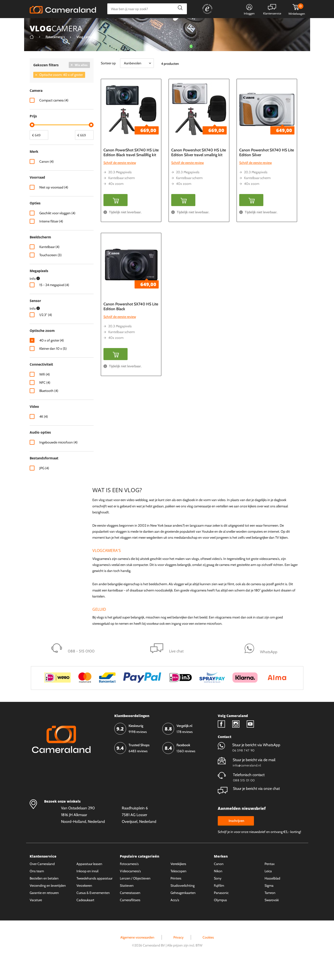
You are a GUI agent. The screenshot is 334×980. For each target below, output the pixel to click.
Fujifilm (219, 904)
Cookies (208, 955)
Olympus (220, 918)
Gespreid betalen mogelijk (186, 25)
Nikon (218, 889)
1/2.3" (46, 333)
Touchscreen (50, 273)
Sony (218, 896)
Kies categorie (45, 25)
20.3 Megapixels (120, 190)
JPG (44, 486)
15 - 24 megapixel (54, 303)
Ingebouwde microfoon (58, 460)
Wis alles (81, 83)
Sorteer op (108, 81)
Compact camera (54, 118)
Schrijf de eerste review (120, 181)
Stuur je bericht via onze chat (249, 807)
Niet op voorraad (54, 205)
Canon (46, 180)
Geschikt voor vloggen (57, 231)
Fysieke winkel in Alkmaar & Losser (266, 25)
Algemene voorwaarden (137, 955)
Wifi (44, 392)
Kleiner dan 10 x (53, 367)
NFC (45, 401)
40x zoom (116, 202)
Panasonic (221, 911)
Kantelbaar (49, 265)
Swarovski (272, 918)
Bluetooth (49, 409)
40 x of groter (51, 358)
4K (44, 435)
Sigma (269, 904)
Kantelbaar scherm (122, 196)
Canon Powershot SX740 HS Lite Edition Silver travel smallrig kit (199, 171)
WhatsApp (222, 25)
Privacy (178, 955)
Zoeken (179, 9)
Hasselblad (272, 896)
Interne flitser (51, 239)
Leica (268, 889)
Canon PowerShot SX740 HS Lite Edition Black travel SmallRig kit (131, 171)
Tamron (270, 911)
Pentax (270, 882)
